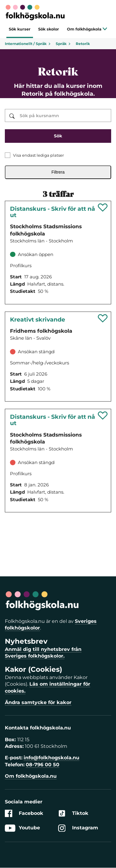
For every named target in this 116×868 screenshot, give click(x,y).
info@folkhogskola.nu (51, 758)
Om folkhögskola (87, 29)
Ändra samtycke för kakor (38, 702)
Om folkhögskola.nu (31, 776)
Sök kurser (20, 29)
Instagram (78, 828)
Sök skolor (49, 29)
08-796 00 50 (43, 765)
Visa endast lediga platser (38, 155)
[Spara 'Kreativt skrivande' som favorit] (103, 318)
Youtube (22, 828)
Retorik (83, 44)
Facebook (24, 814)
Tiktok (73, 814)
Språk (63, 44)
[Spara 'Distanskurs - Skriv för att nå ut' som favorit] (103, 207)
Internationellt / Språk (28, 44)
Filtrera (58, 172)
